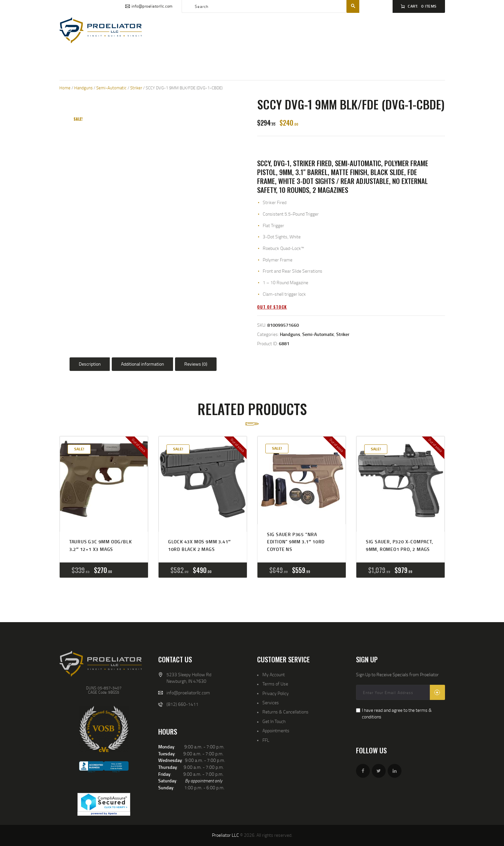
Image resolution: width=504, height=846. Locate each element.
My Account (274, 674)
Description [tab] (90, 364)
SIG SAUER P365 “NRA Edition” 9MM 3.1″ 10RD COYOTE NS (296, 542)
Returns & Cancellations (285, 712)
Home (65, 88)
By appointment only (204, 781)
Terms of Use (275, 684)
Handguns (83, 88)
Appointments (276, 730)
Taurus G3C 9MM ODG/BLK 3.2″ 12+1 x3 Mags (101, 545)
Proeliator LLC (225, 835)
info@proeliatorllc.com (188, 693)
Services (271, 702)
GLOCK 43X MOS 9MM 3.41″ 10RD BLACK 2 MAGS (199, 545)
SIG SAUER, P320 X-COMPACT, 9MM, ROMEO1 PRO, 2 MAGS (400, 545)
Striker (136, 88)
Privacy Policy (276, 693)
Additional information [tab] (143, 364)
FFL (266, 740)
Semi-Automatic (111, 88)
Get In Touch (274, 721)
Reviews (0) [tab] (196, 364)
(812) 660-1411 (182, 704)
